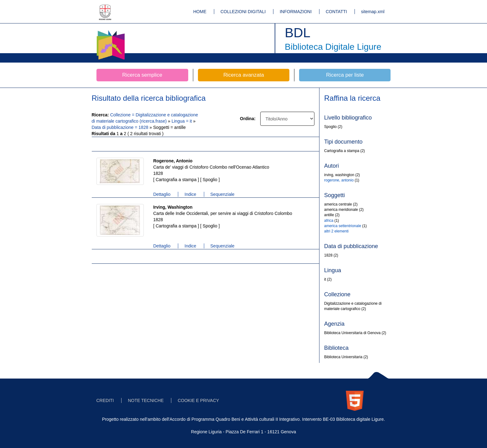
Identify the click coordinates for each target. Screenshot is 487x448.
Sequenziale (223, 194)
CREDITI (105, 400)
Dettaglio (162, 194)
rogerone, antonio (339, 180)
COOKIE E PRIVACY (198, 400)
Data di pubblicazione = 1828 (121, 127)
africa (329, 221)
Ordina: (248, 119)
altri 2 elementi (336, 231)
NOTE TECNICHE (146, 400)
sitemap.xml (373, 12)
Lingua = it (182, 121)
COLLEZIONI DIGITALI (243, 12)
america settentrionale (343, 226)
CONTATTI (336, 12)
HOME (200, 12)
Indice (190, 194)
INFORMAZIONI (296, 12)
